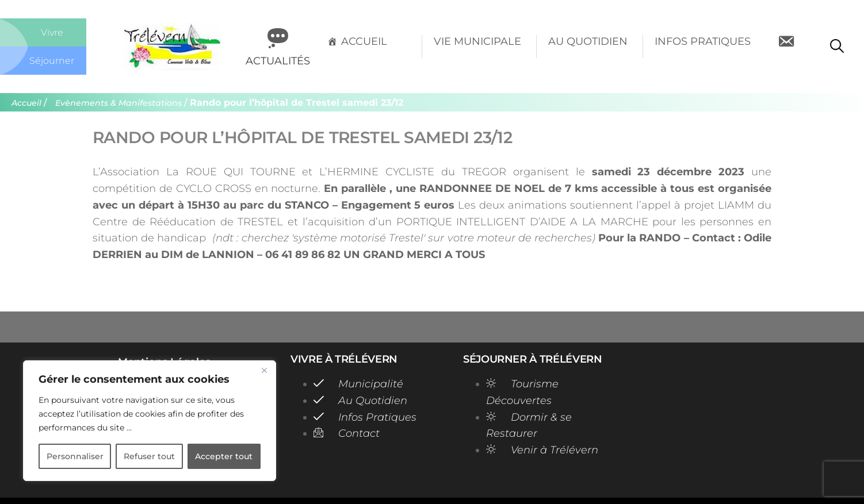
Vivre (52, 32)
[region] (150, 421)
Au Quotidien (588, 41)
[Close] (264, 370)
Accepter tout (224, 456)
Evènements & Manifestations (123, 103)
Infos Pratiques (703, 41)
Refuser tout (149, 456)
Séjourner (52, 60)
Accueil (364, 41)
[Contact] (786, 47)
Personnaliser (75, 456)
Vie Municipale (477, 41)
